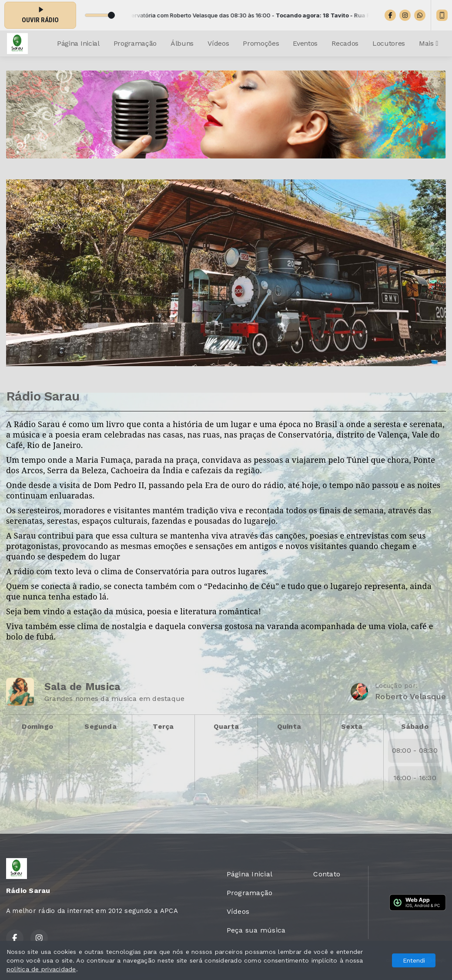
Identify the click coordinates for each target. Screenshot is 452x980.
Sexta (352, 726)
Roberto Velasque (410, 696)
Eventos (305, 43)
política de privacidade (41, 969)
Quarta (226, 726)
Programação (135, 43)
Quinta (289, 726)
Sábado (415, 726)
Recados (345, 43)
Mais (429, 43)
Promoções (261, 43)
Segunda (100, 726)
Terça (163, 726)
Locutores (389, 43)
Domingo (37, 726)
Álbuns (182, 43)
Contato (327, 874)
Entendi (414, 960)
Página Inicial (78, 43)
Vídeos (218, 43)
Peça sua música (256, 930)
